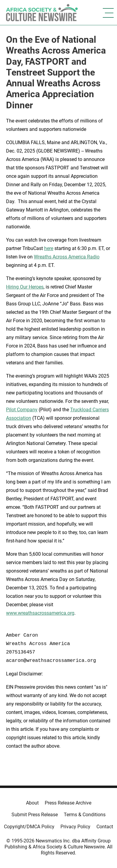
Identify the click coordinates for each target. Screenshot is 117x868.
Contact (105, 827)
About (32, 803)
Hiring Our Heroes (25, 287)
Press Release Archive (68, 803)
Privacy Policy (75, 827)
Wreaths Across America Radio (67, 257)
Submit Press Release (35, 815)
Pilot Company (22, 410)
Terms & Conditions (85, 815)
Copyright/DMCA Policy (29, 827)
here (49, 248)
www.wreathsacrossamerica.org (40, 613)
